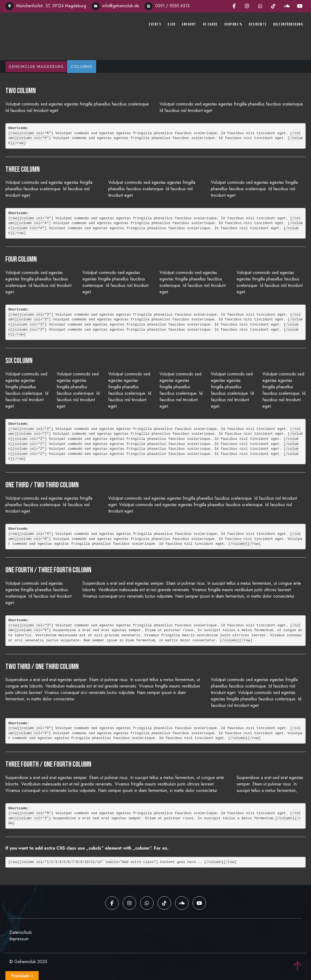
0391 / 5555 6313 (167, 6)
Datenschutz (21, 931)
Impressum (19, 938)
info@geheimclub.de (115, 6)
